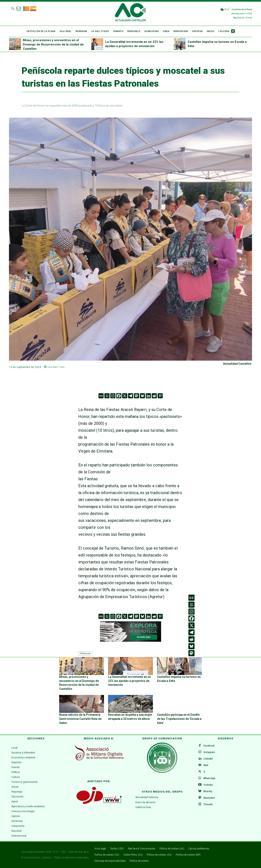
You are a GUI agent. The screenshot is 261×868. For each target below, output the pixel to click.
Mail (206, 765)
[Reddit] (154, 396)
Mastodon (209, 798)
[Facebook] (119, 396)
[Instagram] (113, 396)
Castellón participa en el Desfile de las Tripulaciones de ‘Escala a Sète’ (179, 719)
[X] (125, 396)
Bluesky (208, 791)
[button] (13, 8)
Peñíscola (85, 653)
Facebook (209, 746)
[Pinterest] (160, 396)
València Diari (143, 807)
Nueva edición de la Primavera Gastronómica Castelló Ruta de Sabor (80, 719)
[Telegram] (131, 396)
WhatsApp (209, 778)
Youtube (208, 785)
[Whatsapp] (107, 396)
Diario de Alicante (145, 802)
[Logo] (130, 13)
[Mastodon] (137, 396)
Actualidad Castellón (237, 364)
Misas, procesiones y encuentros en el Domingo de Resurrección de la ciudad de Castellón (53, 44)
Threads (208, 804)
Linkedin (208, 759)
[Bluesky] (142, 396)
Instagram (209, 752)
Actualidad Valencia (147, 797)
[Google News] (101, 396)
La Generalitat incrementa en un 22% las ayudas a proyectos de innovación (129, 681)
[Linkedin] (148, 396)
